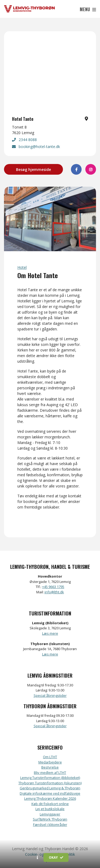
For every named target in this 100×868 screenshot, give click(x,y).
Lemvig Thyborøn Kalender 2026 (50, 798)
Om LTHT (50, 757)
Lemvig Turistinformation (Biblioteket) (50, 778)
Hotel (22, 267)
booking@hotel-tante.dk (36, 147)
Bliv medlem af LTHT (50, 773)
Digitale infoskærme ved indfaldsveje (50, 793)
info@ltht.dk (54, 592)
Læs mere (50, 633)
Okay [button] (56, 857)
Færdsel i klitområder (50, 825)
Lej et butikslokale (50, 809)
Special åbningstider (50, 695)
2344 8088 (24, 140)
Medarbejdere (50, 762)
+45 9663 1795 (53, 587)
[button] (37, 858)
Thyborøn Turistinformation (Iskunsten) (50, 783)
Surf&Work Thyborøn (50, 819)
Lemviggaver (50, 814)
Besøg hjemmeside (33, 169)
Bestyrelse (50, 767)
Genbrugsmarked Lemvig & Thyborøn (50, 788)
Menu (88, 9)
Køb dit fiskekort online (50, 804)
